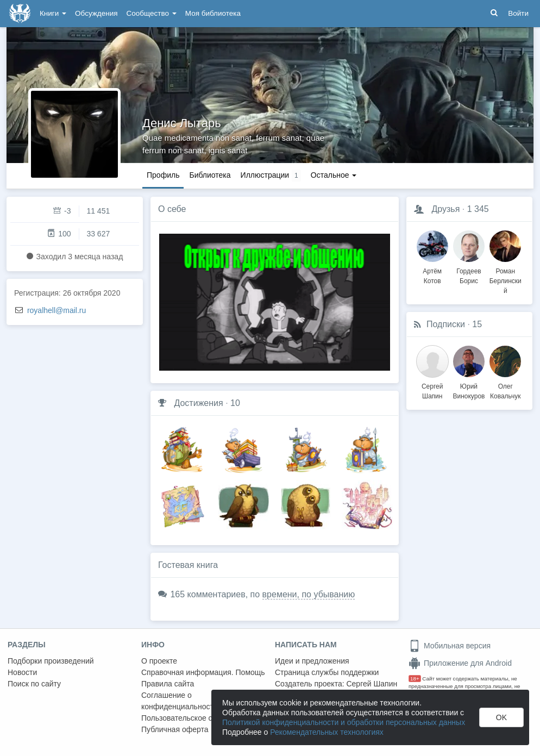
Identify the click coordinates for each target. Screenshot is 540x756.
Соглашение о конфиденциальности (180, 701)
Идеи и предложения (312, 661)
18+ (415, 679)
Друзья (445, 209)
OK (501, 717)
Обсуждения (96, 13)
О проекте (159, 661)
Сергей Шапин (372, 684)
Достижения (198, 403)
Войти (518, 13)
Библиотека (210, 175)
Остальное (334, 175)
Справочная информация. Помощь (203, 672)
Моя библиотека (213, 13)
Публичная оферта (175, 729)
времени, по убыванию (309, 594)
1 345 (478, 209)
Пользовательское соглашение (196, 718)
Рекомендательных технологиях (327, 732)
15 (477, 324)
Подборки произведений (51, 661)
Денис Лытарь (182, 123)
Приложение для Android (460, 663)
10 (235, 403)
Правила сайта (168, 684)
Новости (22, 672)
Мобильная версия (450, 646)
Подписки (446, 324)
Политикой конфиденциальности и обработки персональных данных (344, 722)
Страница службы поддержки (327, 672)
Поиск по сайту (34, 684)
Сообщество (152, 13)
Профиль (163, 175)
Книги (53, 13)
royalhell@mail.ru (56, 310)
